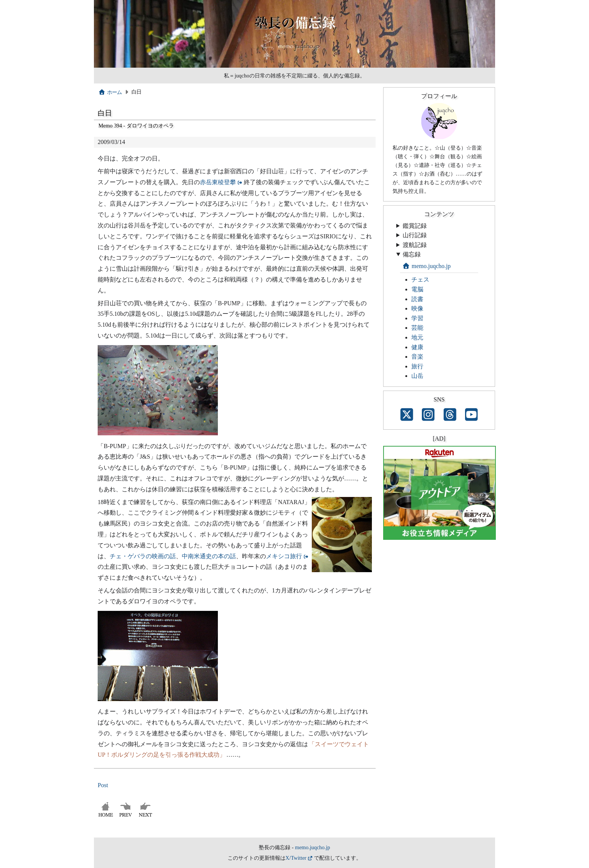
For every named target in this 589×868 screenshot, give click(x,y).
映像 (417, 308)
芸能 (417, 328)
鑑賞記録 (415, 226)
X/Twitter (296, 858)
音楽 (417, 357)
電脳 (417, 289)
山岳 (417, 376)
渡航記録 (415, 245)
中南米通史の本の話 (209, 556)
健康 (417, 347)
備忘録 (412, 254)
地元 (417, 337)
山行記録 (415, 235)
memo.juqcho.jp (427, 266)
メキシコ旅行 (284, 556)
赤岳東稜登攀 (218, 182)
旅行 (417, 366)
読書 (417, 299)
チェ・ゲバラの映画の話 (143, 556)
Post (103, 785)
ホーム (110, 92)
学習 (417, 318)
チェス (420, 279)
